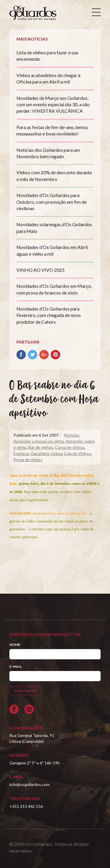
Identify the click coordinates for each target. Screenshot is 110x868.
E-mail (16, 666)
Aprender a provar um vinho (39, 441)
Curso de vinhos (70, 447)
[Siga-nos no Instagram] (29, 709)
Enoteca (21, 453)
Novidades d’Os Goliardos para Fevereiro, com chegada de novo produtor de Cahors (49, 315)
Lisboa (57, 453)
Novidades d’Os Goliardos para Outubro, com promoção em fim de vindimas (51, 202)
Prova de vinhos (28, 460)
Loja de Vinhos (78, 453)
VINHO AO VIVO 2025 (40, 270)
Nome (15, 645)
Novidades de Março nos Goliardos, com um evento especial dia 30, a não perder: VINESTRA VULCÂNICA (53, 104)
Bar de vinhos (41, 447)
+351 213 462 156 (26, 806)
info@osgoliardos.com (29, 784)
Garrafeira (40, 453)
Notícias (71, 435)
